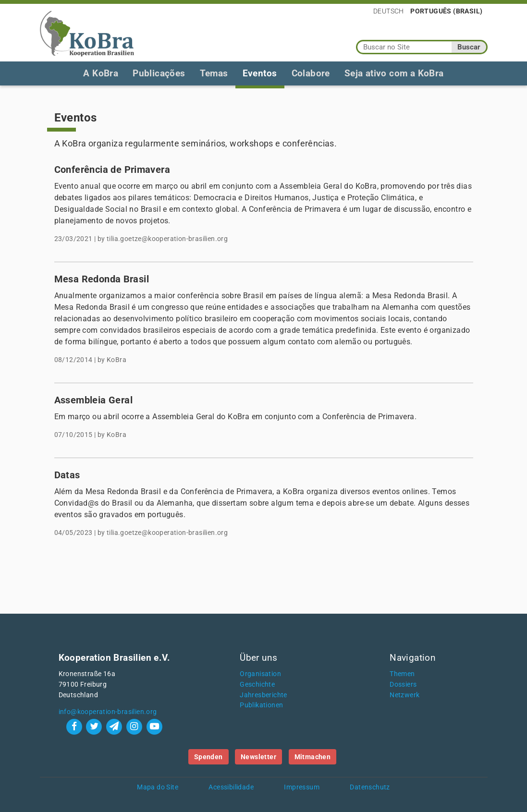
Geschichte (257, 685)
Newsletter (258, 757)
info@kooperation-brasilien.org (108, 712)
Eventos (260, 73)
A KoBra (101, 73)
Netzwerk (404, 695)
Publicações (159, 73)
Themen (402, 674)
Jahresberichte (263, 695)
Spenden (208, 757)
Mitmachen (313, 757)
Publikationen (261, 705)
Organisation (260, 674)
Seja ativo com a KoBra (394, 73)
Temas (214, 73)
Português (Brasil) (446, 11)
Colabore (311, 73)
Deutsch (389, 11)
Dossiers (403, 685)
